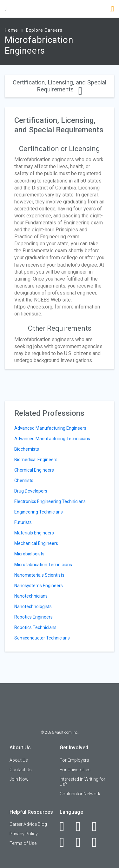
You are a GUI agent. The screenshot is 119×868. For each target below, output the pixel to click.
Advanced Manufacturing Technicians (52, 439)
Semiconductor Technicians (42, 638)
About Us (19, 760)
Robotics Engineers (33, 617)
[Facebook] (66, 826)
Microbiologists (29, 554)
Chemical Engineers (34, 470)
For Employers (74, 760)
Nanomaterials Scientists (39, 575)
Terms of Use (23, 843)
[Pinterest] (82, 842)
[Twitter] (98, 826)
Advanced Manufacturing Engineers (50, 428)
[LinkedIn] (82, 826)
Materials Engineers (34, 533)
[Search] (112, 10)
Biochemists (27, 449)
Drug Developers (31, 491)
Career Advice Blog (28, 824)
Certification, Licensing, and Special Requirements (60, 86)
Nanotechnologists (33, 606)
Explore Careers (44, 30)
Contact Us (21, 770)
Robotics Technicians (35, 627)
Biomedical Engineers (36, 460)
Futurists (23, 522)
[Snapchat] (98, 842)
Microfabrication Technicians (43, 565)
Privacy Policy (24, 834)
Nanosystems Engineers (39, 586)
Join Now (19, 779)
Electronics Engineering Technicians (50, 501)
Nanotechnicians (31, 596)
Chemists (24, 480)
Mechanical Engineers (36, 543)
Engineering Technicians (39, 512)
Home (11, 30)
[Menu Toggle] (6, 9)
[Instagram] (66, 842)
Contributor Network (80, 794)
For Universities (75, 770)
